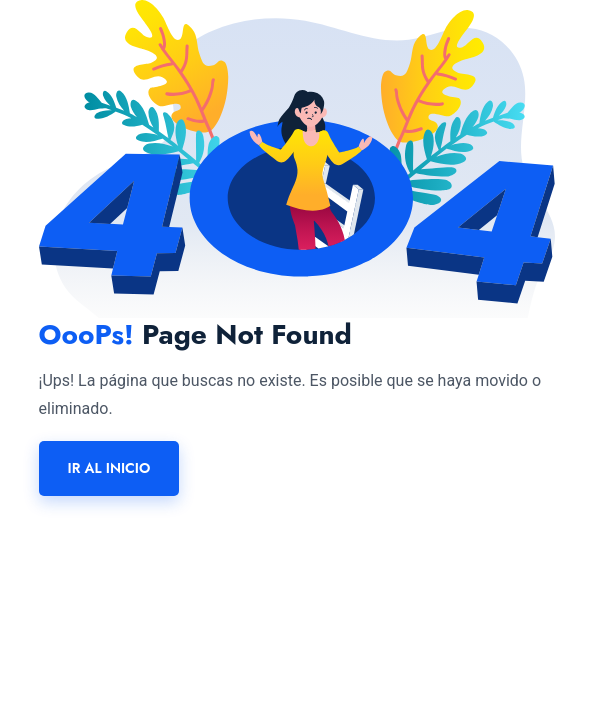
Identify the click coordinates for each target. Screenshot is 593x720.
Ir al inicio (109, 468)
